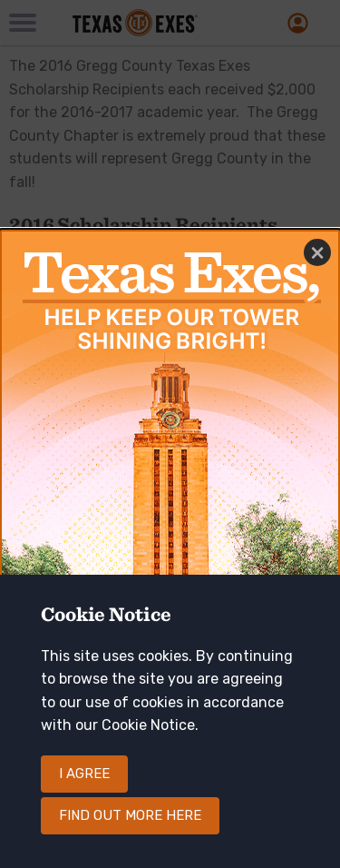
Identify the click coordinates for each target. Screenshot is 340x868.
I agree (84, 793)
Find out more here (130, 834)
